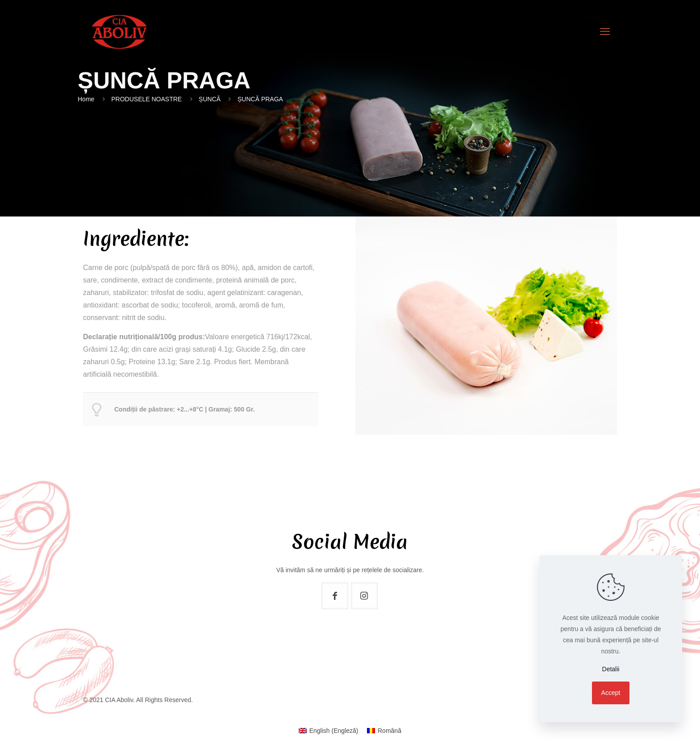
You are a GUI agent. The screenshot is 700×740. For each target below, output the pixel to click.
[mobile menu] (605, 32)
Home (86, 99)
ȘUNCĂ (210, 99)
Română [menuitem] (390, 731)
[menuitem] (328, 731)
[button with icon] (335, 596)
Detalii (611, 669)
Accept (611, 693)
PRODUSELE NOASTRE (146, 99)
